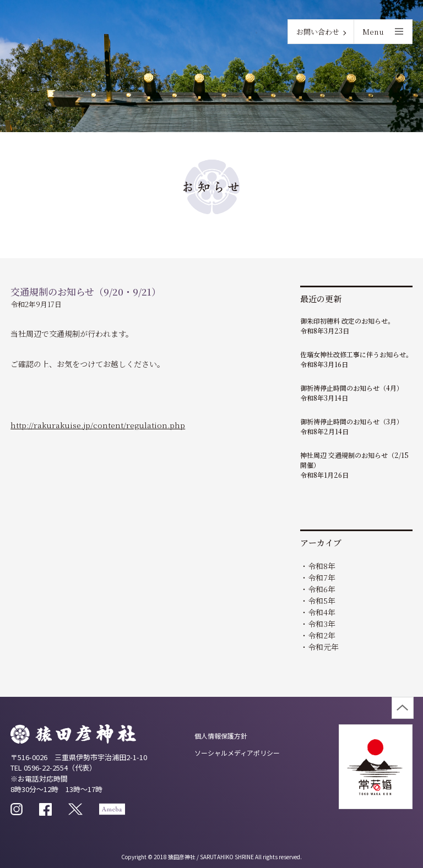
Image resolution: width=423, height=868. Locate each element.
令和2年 (322, 635)
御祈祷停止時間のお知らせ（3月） (352, 421)
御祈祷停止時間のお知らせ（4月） (352, 388)
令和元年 (323, 647)
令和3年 (322, 624)
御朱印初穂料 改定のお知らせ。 (347, 321)
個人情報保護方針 (221, 736)
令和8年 (322, 566)
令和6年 (322, 589)
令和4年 (322, 612)
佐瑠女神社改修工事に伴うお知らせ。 (356, 354)
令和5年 (322, 600)
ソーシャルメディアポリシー (237, 753)
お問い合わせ (318, 32)
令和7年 (322, 577)
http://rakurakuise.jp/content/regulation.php (98, 425)
